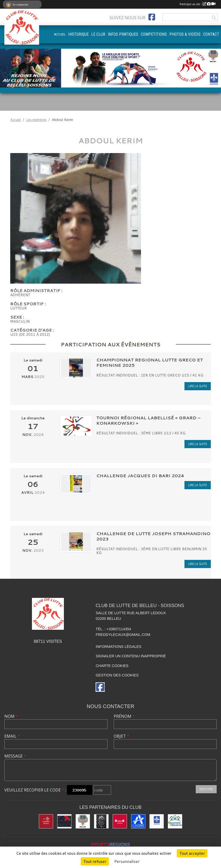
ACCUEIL (60, 34)
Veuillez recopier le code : (35, 790)
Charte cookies (112, 666)
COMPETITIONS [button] (154, 34)
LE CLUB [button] (98, 34)
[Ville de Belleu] (83, 821)
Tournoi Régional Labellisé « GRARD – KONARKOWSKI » (148, 420)
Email (12, 736)
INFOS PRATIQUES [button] (123, 34)
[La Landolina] (46, 821)
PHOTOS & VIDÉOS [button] (185, 34)
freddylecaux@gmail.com (123, 635)
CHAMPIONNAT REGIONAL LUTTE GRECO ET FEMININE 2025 (150, 362)
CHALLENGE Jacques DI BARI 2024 (140, 476)
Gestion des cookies (117, 675)
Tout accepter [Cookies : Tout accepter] (192, 853)
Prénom (124, 716)
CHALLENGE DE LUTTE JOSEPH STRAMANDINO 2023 (153, 536)
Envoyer (206, 789)
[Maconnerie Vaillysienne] (175, 821)
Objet (121, 736)
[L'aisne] (138, 821)
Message (15, 756)
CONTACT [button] (211, 34)
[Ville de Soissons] (157, 821)
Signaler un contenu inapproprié (131, 656)
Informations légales (118, 647)
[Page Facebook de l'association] (152, 17)
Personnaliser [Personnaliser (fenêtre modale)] (127, 861)
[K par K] (120, 821)
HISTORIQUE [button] (78, 34)
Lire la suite (198, 386)
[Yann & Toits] (101, 821)
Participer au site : (197, 4)
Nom (11, 716)
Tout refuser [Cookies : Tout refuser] (95, 861)
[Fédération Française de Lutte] (64, 821)
